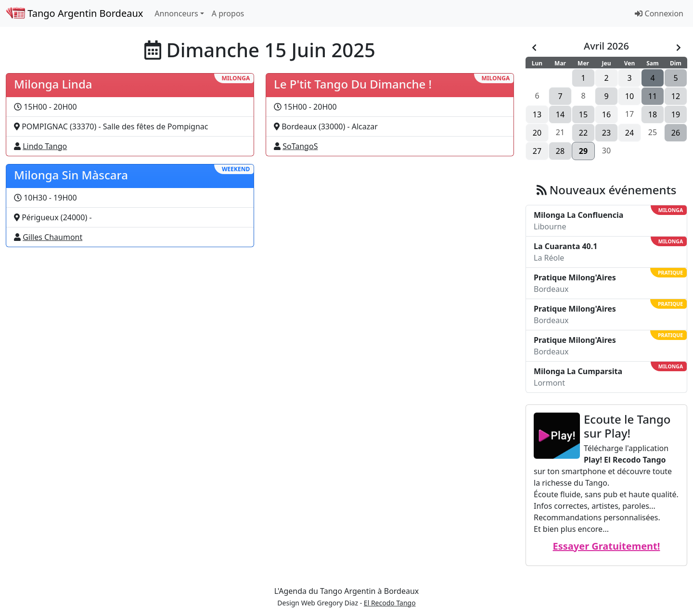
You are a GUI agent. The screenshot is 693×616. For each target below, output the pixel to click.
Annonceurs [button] (176, 13)
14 (560, 114)
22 (583, 133)
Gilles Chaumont (52, 237)
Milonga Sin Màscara (71, 175)
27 (537, 151)
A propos (228, 13)
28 (560, 151)
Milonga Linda (53, 84)
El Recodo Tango (390, 603)
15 (583, 114)
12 (676, 96)
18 (653, 114)
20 (537, 133)
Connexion (659, 13)
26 (676, 133)
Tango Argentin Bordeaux (74, 13)
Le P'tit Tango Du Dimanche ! (353, 84)
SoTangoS (300, 146)
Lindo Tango (45, 146)
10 (629, 96)
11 (653, 96)
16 (606, 114)
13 (537, 114)
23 (606, 133)
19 (676, 114)
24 (629, 133)
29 (583, 151)
